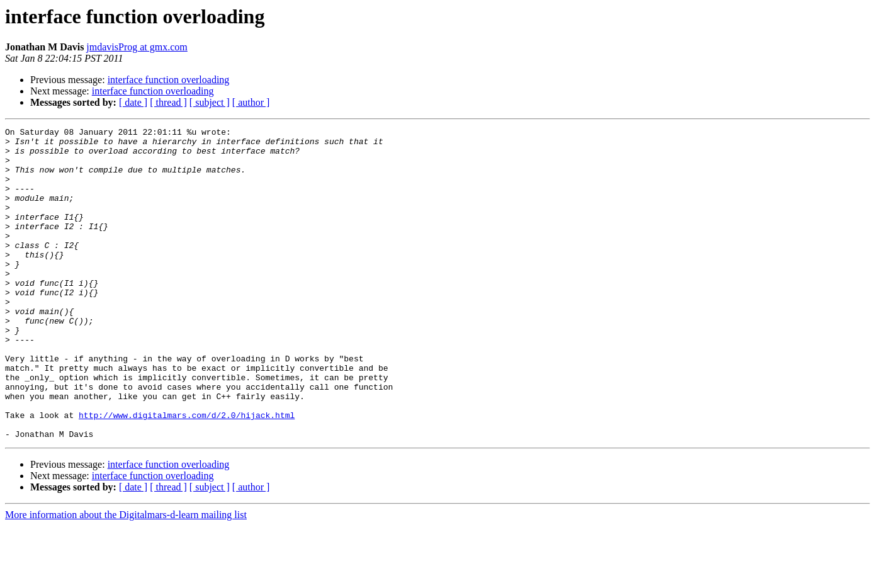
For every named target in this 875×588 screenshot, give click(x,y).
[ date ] (133, 102)
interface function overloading (169, 80)
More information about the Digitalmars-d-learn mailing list (126, 577)
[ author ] (251, 102)
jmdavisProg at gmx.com (137, 47)
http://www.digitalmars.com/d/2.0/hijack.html (187, 473)
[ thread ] (168, 102)
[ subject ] (210, 102)
